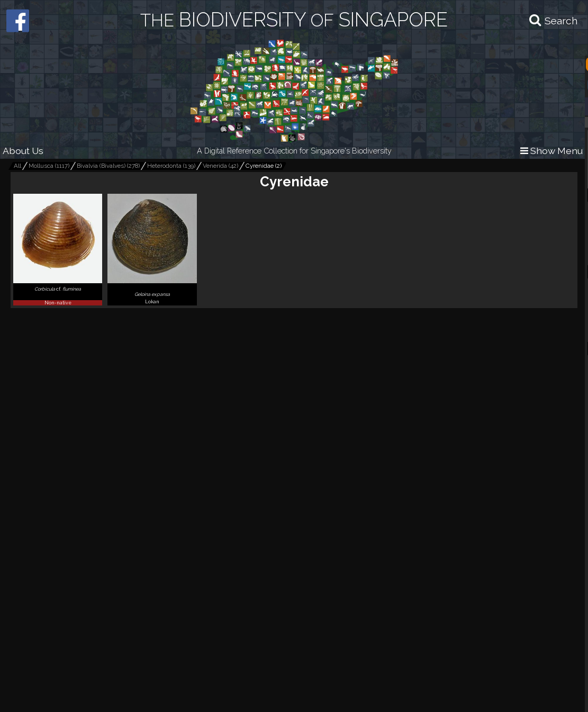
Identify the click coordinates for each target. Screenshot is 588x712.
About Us (23, 151)
